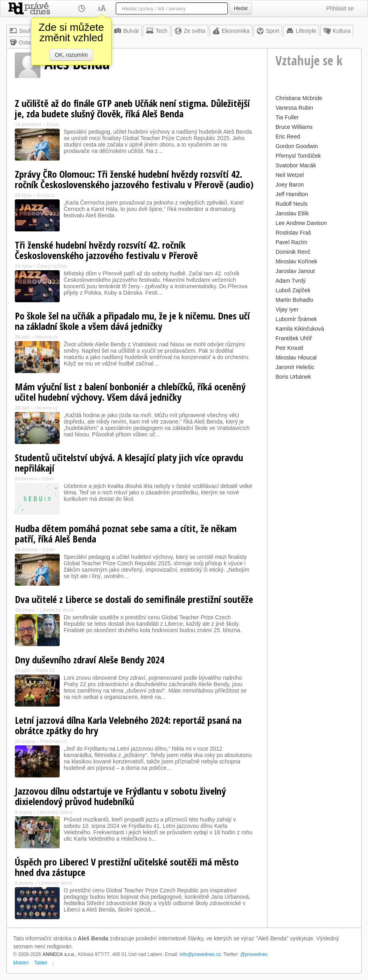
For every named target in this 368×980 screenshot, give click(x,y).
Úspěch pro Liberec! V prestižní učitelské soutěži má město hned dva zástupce (127, 867)
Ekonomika (231, 31)
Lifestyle (301, 31)
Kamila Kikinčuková (300, 329)
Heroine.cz (47, 337)
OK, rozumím (71, 55)
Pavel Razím (291, 242)
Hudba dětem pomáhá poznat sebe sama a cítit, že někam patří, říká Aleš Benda (126, 533)
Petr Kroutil (289, 348)
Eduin (53, 125)
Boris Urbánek (293, 377)
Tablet (41, 963)
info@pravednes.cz (200, 954)
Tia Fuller (287, 117)
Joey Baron (290, 185)
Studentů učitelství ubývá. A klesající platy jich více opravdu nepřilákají (129, 463)
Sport (268, 31)
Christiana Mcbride (299, 98)
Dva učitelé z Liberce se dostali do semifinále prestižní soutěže (134, 599)
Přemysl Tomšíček (298, 156)
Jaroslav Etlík (292, 213)
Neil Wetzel (290, 175)
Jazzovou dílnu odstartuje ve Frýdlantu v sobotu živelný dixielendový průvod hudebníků (120, 796)
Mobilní (21, 963)
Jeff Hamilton (292, 194)
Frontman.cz (53, 741)
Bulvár (127, 31)
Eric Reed (288, 137)
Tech (157, 31)
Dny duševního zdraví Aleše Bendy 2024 (89, 660)
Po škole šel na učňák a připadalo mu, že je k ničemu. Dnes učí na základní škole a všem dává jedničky (132, 321)
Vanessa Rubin (294, 108)
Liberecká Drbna (55, 812)
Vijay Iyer (287, 309)
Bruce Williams (294, 127)
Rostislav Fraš (293, 233)
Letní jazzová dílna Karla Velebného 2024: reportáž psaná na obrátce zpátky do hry (128, 725)
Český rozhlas (52, 266)
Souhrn (23, 31)
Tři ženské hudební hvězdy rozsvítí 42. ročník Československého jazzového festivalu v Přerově (106, 250)
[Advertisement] (314, 502)
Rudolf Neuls (292, 204)
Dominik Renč (293, 252)
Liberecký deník (57, 610)
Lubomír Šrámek (296, 319)
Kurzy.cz (46, 195)
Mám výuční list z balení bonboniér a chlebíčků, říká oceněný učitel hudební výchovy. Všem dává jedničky (130, 392)
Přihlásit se (340, 8)
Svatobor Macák (296, 165)
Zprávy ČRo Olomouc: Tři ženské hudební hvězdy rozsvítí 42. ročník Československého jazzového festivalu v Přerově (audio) (134, 179)
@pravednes (254, 954)
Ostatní (23, 42)
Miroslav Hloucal (296, 357)
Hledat (241, 8)
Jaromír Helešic (295, 367)
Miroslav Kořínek (296, 261)
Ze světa (190, 31)
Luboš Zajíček (293, 290)
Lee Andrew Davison (301, 223)
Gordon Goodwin (297, 146)
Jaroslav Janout (295, 271)
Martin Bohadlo (294, 300)
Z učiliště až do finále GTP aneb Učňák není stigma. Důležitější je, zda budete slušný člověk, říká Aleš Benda (132, 108)
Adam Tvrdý (291, 281)
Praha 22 (45, 671)
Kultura (337, 31)
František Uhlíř (294, 338)
